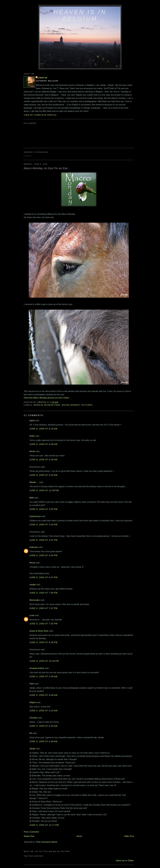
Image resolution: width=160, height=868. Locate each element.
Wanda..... (34, 482)
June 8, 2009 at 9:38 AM (43, 460)
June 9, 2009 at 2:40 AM (43, 676)
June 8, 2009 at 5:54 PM (43, 555)
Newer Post (29, 836)
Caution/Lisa (35, 516)
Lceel (32, 615)
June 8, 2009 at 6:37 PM (43, 577)
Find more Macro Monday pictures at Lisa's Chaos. (47, 398)
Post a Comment (31, 832)
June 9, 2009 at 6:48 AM (43, 741)
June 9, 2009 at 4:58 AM (43, 695)
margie (32, 584)
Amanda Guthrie (37, 668)
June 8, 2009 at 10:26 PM (44, 661)
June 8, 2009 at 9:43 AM (43, 475)
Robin (32, 436)
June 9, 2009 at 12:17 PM (44, 825)
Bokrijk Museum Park (47, 405)
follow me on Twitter (125, 861)
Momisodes (35, 600)
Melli (31, 498)
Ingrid (32, 420)
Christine (33, 718)
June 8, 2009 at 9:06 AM (43, 444)
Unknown (34, 547)
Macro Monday (71, 405)
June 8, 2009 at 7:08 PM (43, 593)
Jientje (43, 78)
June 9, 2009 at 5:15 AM (43, 711)
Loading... (28, 156)
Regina (33, 702)
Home (79, 836)
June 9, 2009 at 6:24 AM (43, 726)
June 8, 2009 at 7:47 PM (43, 608)
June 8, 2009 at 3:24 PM (43, 525)
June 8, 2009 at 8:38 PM (43, 642)
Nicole (32, 451)
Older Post (129, 836)
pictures (87, 405)
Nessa (32, 563)
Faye (32, 684)
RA (31, 733)
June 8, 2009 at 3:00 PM (43, 509)
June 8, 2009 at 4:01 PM (43, 540)
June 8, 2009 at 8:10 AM (43, 429)
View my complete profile (40, 115)
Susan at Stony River (39, 631)
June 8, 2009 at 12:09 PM (44, 490)
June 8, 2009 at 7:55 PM (43, 624)
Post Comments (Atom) (47, 842)
